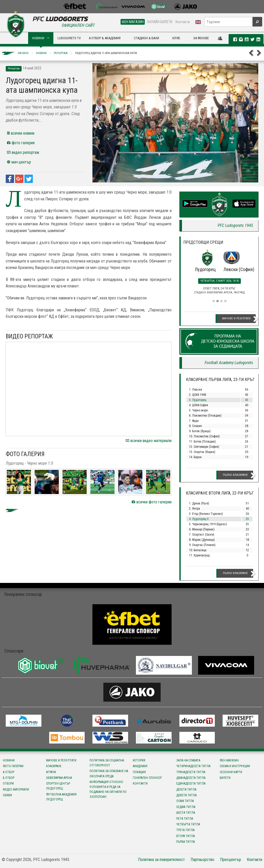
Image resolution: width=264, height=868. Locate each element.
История (139, 760)
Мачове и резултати (236, 318)
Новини (41, 53)
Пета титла (185, 819)
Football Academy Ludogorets (229, 363)
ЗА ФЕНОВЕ (201, 38)
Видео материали (16, 790)
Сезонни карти (231, 772)
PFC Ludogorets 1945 (235, 225)
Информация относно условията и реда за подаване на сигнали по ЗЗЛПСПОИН (108, 790)
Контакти (183, 22)
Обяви (7, 795)
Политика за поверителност (161, 860)
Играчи (51, 772)
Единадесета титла (191, 784)
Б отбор (9, 778)
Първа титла (186, 842)
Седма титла (186, 807)
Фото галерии (13, 766)
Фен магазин (229, 760)
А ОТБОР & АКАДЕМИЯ (105, 38)
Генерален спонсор (147, 778)
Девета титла (186, 795)
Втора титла (186, 836)
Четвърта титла (188, 824)
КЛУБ (176, 38)
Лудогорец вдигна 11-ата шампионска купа (106, 53)
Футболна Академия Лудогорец (61, 797)
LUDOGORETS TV (69, 38)
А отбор (9, 772)
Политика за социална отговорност (107, 763)
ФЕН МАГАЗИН (133, 22)
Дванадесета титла (191, 778)
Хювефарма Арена (59, 778)
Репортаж (61, 53)
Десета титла (186, 790)
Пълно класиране (235, 475)
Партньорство (202, 860)
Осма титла (185, 801)
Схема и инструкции (235, 766)
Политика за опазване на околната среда (109, 774)
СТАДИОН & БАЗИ (146, 38)
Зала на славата (188, 760)
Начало (23, 53)
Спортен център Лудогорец (58, 786)
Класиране (54, 766)
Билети (225, 778)
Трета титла (185, 830)
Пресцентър (231, 860)
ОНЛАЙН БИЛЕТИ (160, 22)
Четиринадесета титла (193, 766)
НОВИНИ (38, 38)
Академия (140, 766)
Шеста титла (186, 813)
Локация (139, 772)
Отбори (8, 784)
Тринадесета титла (191, 772)
